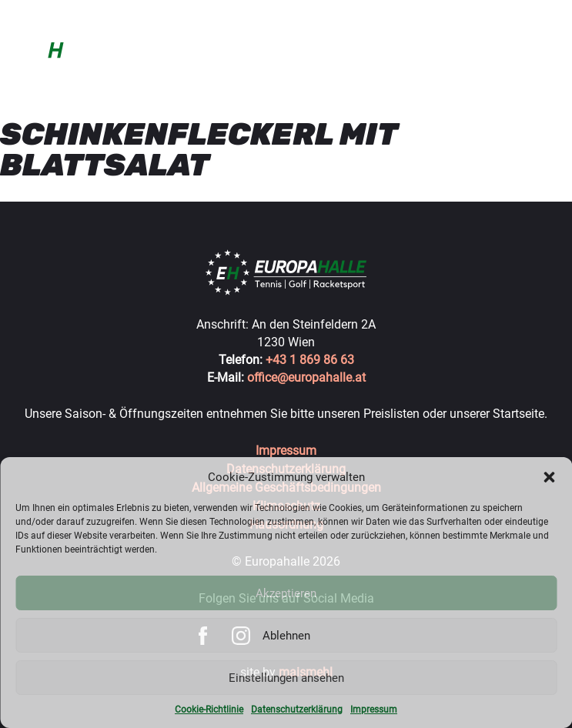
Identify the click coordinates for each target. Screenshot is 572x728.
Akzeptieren (286, 593)
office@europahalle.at (306, 377)
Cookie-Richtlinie (209, 710)
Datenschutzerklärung (297, 710)
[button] (549, 477)
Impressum (374, 710)
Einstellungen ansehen (286, 678)
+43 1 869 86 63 (310, 360)
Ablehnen (286, 636)
